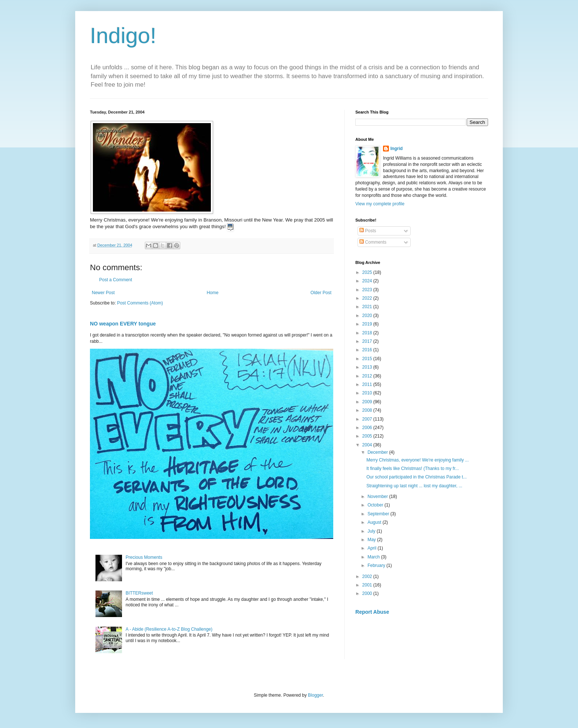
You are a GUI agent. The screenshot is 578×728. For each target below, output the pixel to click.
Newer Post (103, 293)
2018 (368, 333)
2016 (368, 350)
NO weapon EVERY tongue (123, 324)
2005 (368, 436)
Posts (368, 231)
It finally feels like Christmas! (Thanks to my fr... (413, 469)
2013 (368, 367)
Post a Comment (116, 280)
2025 (368, 272)
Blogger (315, 695)
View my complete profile (380, 204)
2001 (368, 585)
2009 (368, 402)
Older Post (321, 293)
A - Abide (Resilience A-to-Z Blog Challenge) (169, 629)
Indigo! (123, 36)
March (374, 557)
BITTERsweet (139, 593)
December (378, 452)
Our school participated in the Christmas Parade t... (417, 477)
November (378, 497)
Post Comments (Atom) (140, 303)
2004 (368, 445)
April (372, 548)
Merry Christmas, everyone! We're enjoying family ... (418, 460)
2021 (368, 307)
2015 (368, 359)
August (375, 522)
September (379, 514)
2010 (368, 393)
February (377, 565)
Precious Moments (144, 557)
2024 (368, 281)
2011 (368, 384)
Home (213, 293)
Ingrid (396, 149)
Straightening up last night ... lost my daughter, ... (414, 486)
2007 (368, 419)
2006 (368, 428)
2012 (368, 376)
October (376, 505)
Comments (373, 242)
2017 (368, 341)
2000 (368, 593)
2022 (368, 298)
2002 (368, 577)
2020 (368, 316)
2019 (368, 324)
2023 (368, 290)
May (372, 540)
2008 (368, 410)
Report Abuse (372, 612)
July (372, 531)
